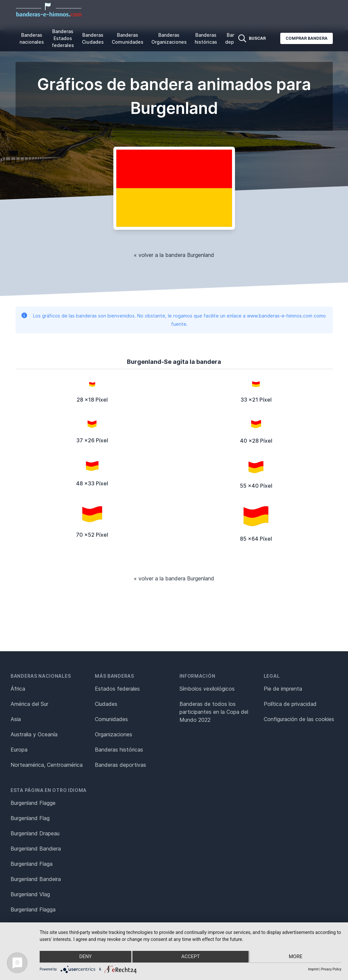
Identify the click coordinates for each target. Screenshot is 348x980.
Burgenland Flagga (33, 909)
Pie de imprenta (283, 689)
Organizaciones (114, 734)
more (297, 957)
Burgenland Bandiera (36, 849)
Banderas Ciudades (93, 38)
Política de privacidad (290, 704)
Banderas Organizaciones (169, 38)
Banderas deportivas (120, 765)
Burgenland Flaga (32, 864)
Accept (190, 957)
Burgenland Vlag (30, 894)
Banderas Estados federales (63, 38)
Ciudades (106, 704)
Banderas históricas (206, 38)
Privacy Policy (331, 969)
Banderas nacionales (32, 38)
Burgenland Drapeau (35, 833)
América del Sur (29, 704)
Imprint (313, 969)
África (18, 689)
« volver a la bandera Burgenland (174, 255)
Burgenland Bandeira (36, 879)
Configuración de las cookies (299, 719)
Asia (16, 719)
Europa (19, 750)
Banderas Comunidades (128, 38)
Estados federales (117, 689)
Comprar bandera (307, 38)
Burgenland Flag (30, 818)
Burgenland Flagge (33, 803)
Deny (85, 957)
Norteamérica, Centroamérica (47, 765)
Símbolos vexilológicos (207, 689)
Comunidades (111, 719)
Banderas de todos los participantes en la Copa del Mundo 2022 (214, 712)
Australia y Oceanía (34, 734)
